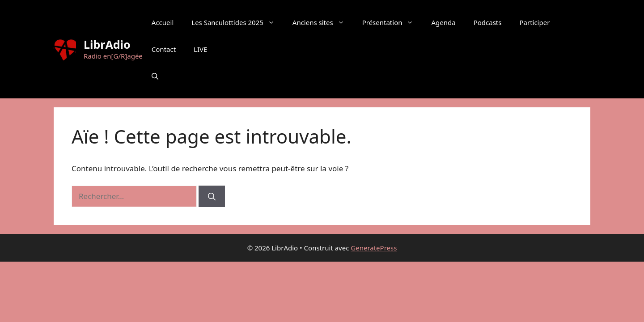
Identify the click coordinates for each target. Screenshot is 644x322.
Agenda (443, 22)
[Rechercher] (212, 196)
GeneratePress (374, 248)
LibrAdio (107, 44)
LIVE (200, 49)
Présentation (392, 22)
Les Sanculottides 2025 (237, 22)
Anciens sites (323, 22)
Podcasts (488, 22)
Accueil (163, 22)
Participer (534, 22)
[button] (155, 76)
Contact (164, 49)
